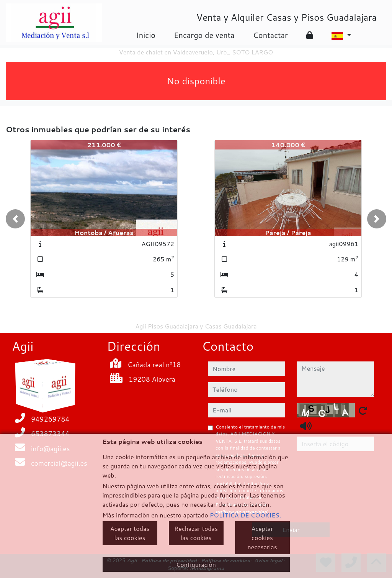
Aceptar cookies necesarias (262, 538)
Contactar (270, 35)
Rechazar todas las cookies (196, 533)
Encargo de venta (204, 35)
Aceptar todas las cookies (130, 533)
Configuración (196, 564)
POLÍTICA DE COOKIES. (245, 515)
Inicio (146, 35)
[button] (15, 219)
